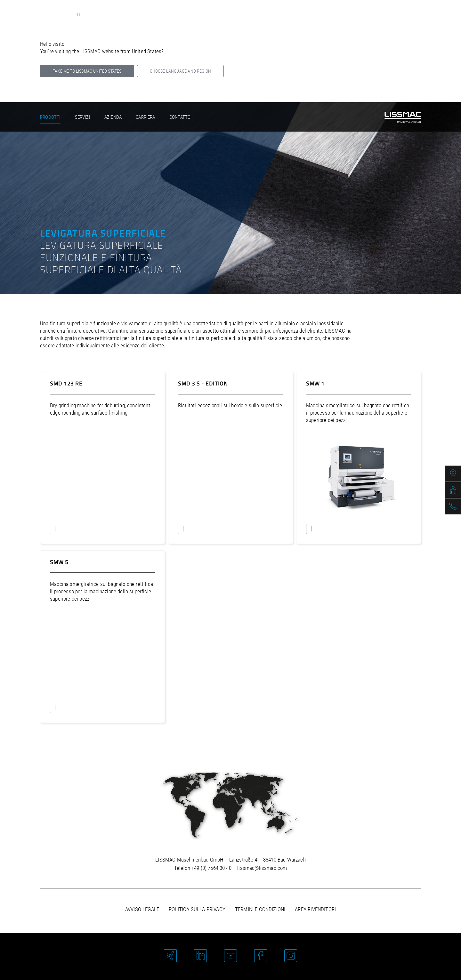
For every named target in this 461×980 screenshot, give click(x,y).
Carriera (145, 117)
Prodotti (50, 117)
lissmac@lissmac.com (262, 868)
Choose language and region (180, 71)
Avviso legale (142, 909)
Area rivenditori (315, 909)
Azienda (113, 117)
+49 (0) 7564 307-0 (211, 868)
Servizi (83, 117)
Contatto (180, 117)
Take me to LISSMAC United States (87, 71)
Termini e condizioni (260, 909)
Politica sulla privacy (197, 909)
